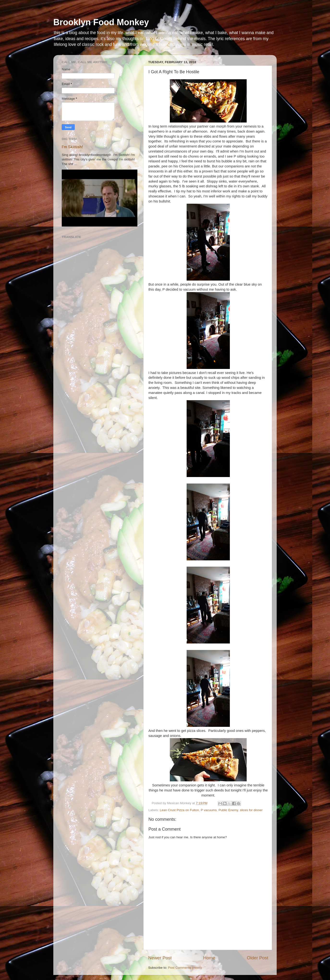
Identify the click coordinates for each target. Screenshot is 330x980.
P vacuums (209, 810)
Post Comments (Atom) (185, 968)
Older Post (258, 958)
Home (209, 958)
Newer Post (160, 958)
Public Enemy (228, 810)
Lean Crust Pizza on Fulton (179, 810)
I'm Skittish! (72, 147)
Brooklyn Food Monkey (101, 22)
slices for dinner (251, 810)
